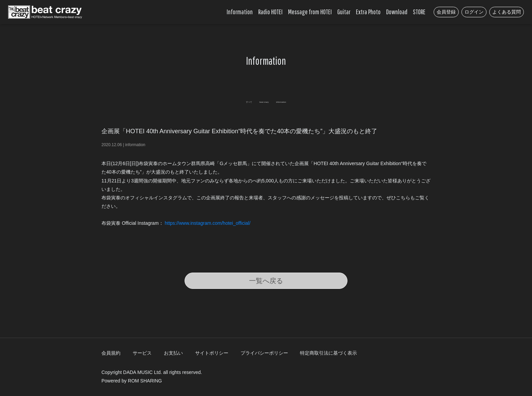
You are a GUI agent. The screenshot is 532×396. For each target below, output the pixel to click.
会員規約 (111, 353)
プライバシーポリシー (264, 353)
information (300, 101)
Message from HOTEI (310, 12)
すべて (228, 101)
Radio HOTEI (270, 12)
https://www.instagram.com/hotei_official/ (208, 223)
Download (397, 12)
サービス (142, 353)
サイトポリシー (212, 353)
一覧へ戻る (266, 281)
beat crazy (261, 101)
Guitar (344, 12)
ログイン (474, 12)
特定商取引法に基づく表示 (328, 353)
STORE (419, 12)
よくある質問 (507, 12)
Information (240, 12)
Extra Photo (368, 12)
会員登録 (446, 12)
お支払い (173, 353)
